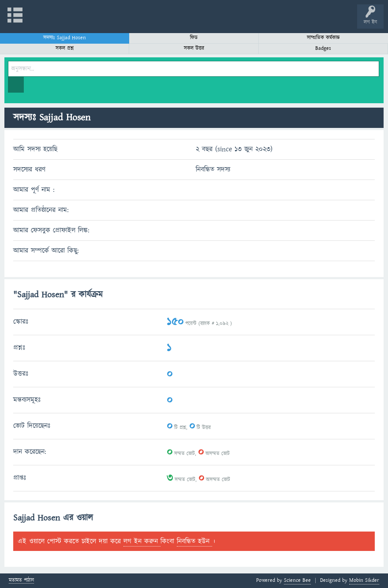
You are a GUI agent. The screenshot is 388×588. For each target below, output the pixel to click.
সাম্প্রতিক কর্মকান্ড (323, 38)
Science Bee (297, 580)
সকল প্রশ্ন (65, 48)
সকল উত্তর (194, 48)
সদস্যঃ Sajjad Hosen (65, 38)
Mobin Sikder (364, 580)
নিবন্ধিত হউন (194, 541)
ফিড (194, 38)
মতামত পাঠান (21, 581)
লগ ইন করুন (142, 541)
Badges (323, 48)
